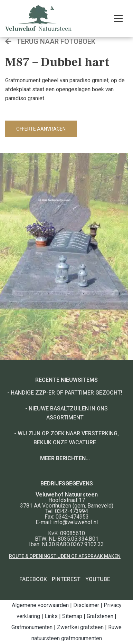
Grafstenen (100, 616)
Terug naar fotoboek (50, 41)
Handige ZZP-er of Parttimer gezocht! (66, 393)
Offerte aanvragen (41, 129)
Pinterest (66, 579)
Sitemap (72, 616)
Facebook (33, 579)
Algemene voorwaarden (40, 605)
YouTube (98, 579)
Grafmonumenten (32, 627)
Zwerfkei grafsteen (80, 627)
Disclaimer (86, 605)
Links (51, 616)
